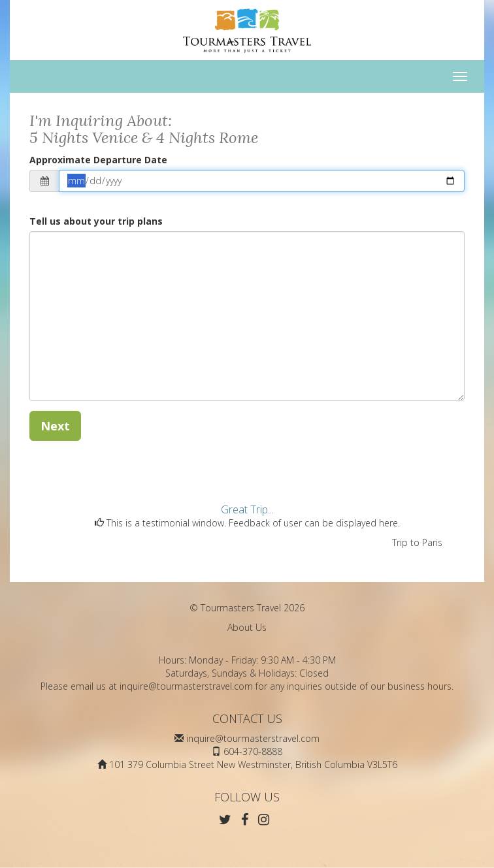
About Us (247, 627)
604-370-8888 (253, 751)
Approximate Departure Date (98, 160)
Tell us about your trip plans (96, 221)
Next (55, 426)
